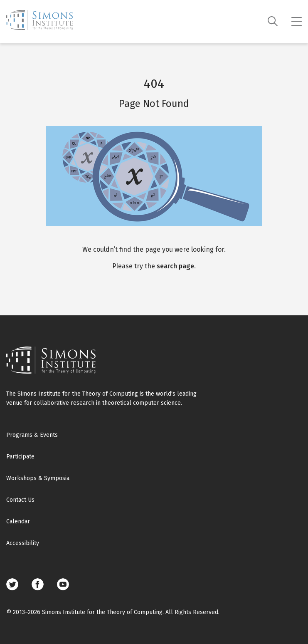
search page (175, 266)
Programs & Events (32, 435)
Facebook (38, 584)
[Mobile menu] (297, 22)
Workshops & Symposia (38, 478)
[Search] (273, 21)
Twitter (12, 584)
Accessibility (23, 543)
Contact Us (20, 500)
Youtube (63, 584)
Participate (20, 457)
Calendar (18, 521)
